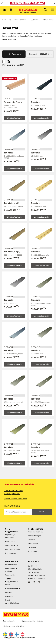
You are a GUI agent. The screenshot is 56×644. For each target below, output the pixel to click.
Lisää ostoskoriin (15, 118)
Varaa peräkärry (12, 545)
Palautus (32, 540)
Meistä (8, 584)
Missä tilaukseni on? (36, 532)
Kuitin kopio (33, 551)
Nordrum (31, 638)
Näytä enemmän (9, 39)
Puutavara (34, 20)
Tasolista (35, 102)
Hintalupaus (10, 541)
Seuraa (42, 512)
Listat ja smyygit (49, 20)
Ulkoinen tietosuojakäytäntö (14, 626)
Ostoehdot (32, 547)
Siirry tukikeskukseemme (16, 499)
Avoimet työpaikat (13, 588)
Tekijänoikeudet (9, 621)
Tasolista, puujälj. (12, 203)
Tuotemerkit (10, 575)
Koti (4, 20)
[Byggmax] (28, 11)
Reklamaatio (33, 544)
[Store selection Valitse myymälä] (11, 10)
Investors (9, 592)
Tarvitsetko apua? (35, 536)
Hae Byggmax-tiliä (13, 549)
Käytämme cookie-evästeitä (32, 621)
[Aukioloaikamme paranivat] (28, 3)
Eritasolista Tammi (13, 102)
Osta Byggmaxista (12, 530)
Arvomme (9, 596)
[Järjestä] (40, 54)
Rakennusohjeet (11, 564)
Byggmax (23, 638)
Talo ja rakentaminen (18, 20)
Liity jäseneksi (11, 553)
